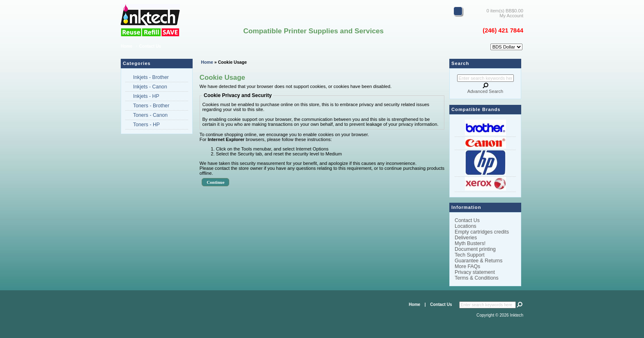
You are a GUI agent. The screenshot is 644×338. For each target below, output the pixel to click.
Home (126, 46)
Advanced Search (485, 91)
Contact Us (150, 46)
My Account (511, 16)
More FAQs (467, 266)
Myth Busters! (470, 243)
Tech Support (470, 255)
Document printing (475, 249)
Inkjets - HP (146, 96)
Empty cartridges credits (482, 232)
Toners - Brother (151, 106)
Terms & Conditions (477, 278)
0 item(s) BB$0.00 (505, 11)
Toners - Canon (150, 115)
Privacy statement (475, 272)
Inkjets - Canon (150, 87)
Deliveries (466, 238)
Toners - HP (146, 125)
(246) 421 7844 (503, 30)
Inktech (517, 315)
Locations (466, 226)
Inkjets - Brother (151, 77)
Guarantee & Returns (478, 261)
